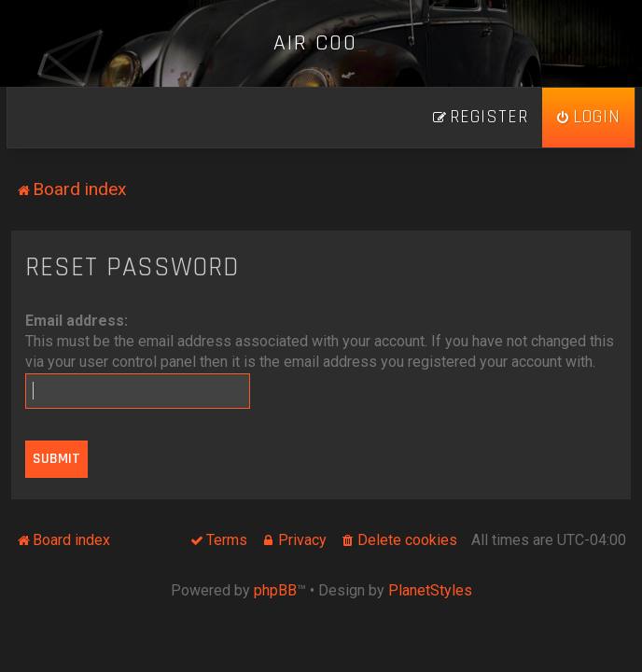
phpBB (275, 590)
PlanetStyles (430, 590)
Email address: (77, 321)
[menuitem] (588, 118)
